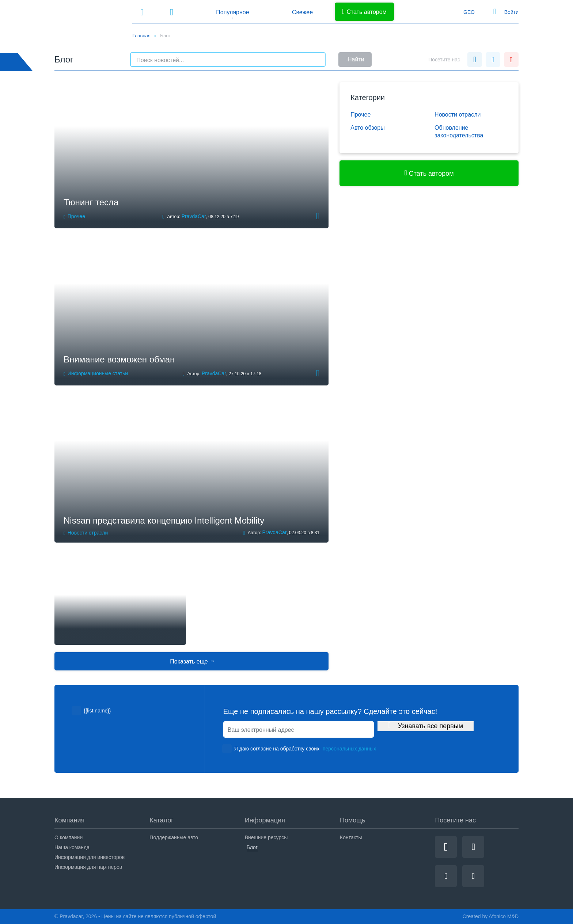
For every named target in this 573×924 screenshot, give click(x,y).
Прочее (76, 216)
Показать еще (192, 661)
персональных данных (349, 749)
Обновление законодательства (459, 132)
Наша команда (72, 847)
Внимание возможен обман (119, 359)
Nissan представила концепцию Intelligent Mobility (164, 520)
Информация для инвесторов (90, 857)
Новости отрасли (88, 533)
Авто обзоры (367, 128)
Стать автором (364, 11)
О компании (69, 837)
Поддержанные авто (174, 837)
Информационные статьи (98, 373)
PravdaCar (194, 216)
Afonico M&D (504, 916)
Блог (252, 847)
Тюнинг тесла (91, 202)
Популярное (232, 12)
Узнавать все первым (426, 726)
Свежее (302, 12)
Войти (511, 12)
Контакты (351, 837)
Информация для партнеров (88, 867)
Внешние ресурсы (266, 837)
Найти (355, 60)
